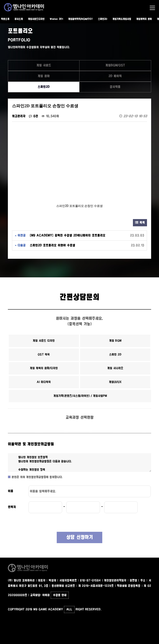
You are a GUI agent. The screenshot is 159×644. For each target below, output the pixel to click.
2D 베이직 (115, 76)
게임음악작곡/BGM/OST (80, 19)
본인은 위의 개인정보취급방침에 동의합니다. (37, 477)
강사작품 (115, 87)
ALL (69, 609)
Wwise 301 (56, 19)
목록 (140, 223)
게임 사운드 (44, 65)
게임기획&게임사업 (122, 19)
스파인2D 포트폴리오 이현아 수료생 (52, 245)
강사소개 (19, 19)
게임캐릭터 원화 (144, 19)
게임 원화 (44, 76)
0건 (33, 116)
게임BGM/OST (115, 65)
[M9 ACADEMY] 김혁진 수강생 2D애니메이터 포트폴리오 (68, 236)
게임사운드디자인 (36, 19)
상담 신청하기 (80, 537)
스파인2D (103, 19)
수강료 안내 (60, 595)
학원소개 (5, 19)
